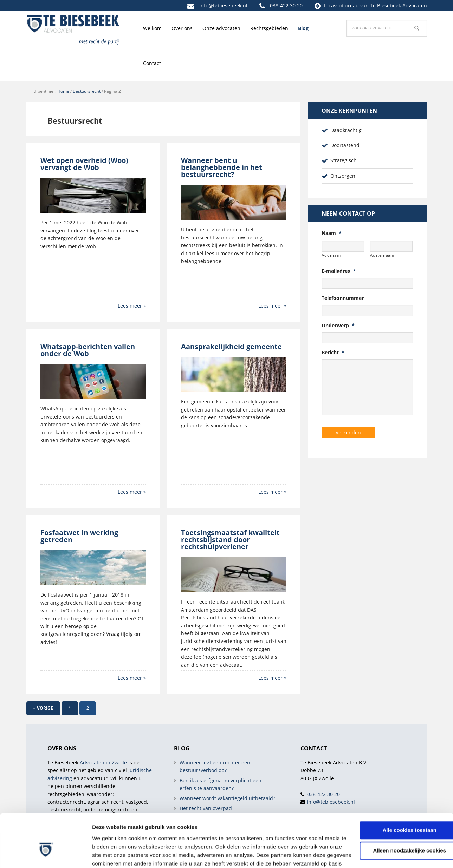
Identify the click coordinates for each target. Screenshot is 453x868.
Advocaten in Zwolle (103, 762)
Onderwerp (338, 325)
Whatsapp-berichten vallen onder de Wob (88, 350)
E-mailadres (339, 271)
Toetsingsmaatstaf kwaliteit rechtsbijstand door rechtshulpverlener (230, 540)
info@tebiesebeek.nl (223, 5)
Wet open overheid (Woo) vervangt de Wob (84, 164)
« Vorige (43, 708)
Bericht (333, 353)
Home (63, 91)
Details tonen (109, 854)
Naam (332, 233)
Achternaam (382, 255)
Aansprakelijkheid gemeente (231, 346)
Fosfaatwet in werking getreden (79, 536)
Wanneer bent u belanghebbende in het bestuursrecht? (222, 167)
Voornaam (332, 255)
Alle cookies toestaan (394, 785)
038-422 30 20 (286, 5)
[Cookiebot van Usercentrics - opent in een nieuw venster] (46, 854)
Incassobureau (341, 5)
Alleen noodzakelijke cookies (394, 805)
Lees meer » (132, 306)
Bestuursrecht (87, 91)
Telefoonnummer (343, 298)
